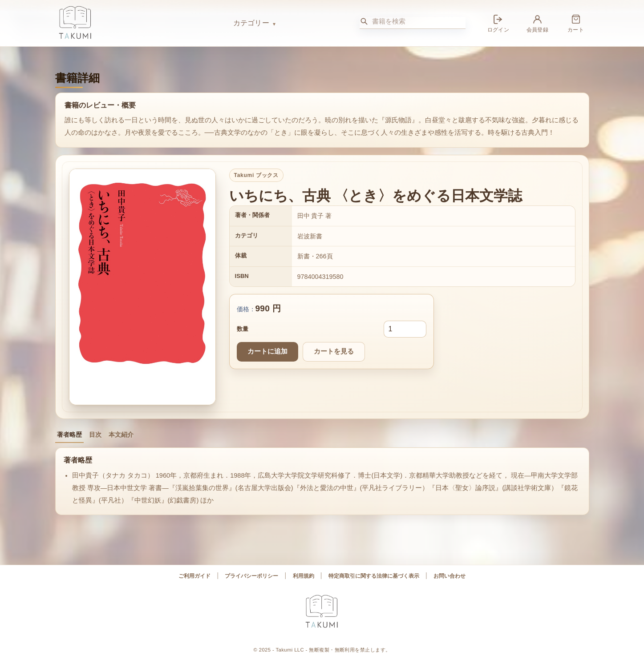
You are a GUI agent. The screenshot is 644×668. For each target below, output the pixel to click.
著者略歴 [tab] (69, 435)
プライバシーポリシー (251, 576)
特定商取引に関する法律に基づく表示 (374, 576)
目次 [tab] (95, 435)
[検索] (364, 21)
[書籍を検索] (419, 21)
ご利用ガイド (194, 576)
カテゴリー (251, 23)
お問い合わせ (450, 576)
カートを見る (334, 351)
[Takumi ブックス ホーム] (140, 23)
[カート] (576, 23)
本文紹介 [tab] (121, 435)
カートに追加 (267, 351)
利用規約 (304, 576)
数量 (243, 329)
